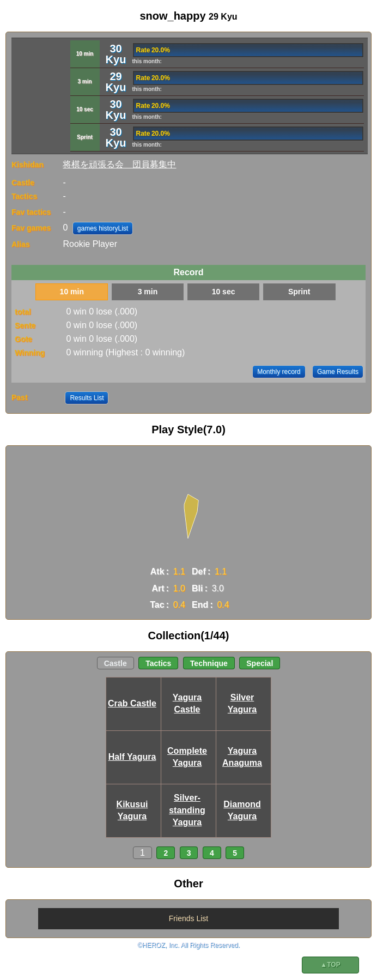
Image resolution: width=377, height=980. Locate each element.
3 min (148, 292)
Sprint (299, 292)
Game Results (338, 372)
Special (260, 663)
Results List (87, 398)
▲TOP (330, 965)
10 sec (224, 292)
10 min (72, 292)
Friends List (188, 918)
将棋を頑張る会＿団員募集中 (119, 164)
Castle (115, 663)
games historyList (103, 228)
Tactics (158, 663)
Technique (209, 663)
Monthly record (279, 372)
